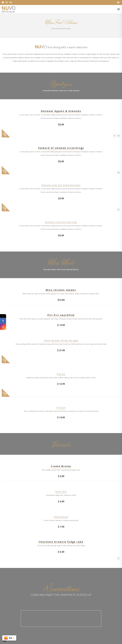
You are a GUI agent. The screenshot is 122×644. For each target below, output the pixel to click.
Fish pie (61, 376)
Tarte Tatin (61, 493)
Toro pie (61, 409)
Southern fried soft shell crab (61, 224)
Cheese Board (61, 519)
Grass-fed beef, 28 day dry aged (61, 342)
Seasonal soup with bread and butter (61, 187)
